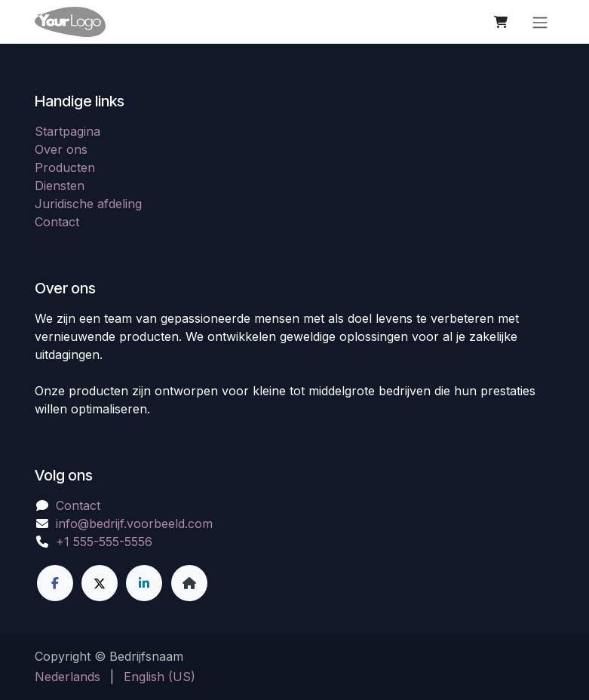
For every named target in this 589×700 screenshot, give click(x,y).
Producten (65, 167)
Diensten (60, 186)
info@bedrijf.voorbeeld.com (134, 523)
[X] (100, 583)
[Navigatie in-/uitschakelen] (540, 22)
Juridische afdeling (88, 204)
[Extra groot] (189, 583)
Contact (57, 222)
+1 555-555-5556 (104, 542)
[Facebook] (55, 583)
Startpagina (67, 131)
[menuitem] (67, 677)
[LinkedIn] (144, 583)
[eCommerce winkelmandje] (501, 22)
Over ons (61, 149)
